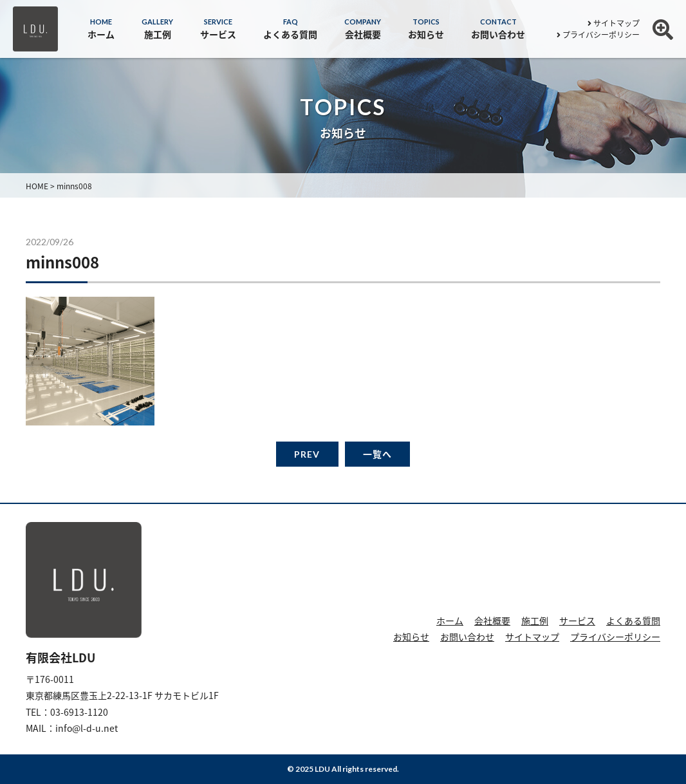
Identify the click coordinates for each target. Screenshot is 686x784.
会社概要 (492, 621)
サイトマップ (614, 23)
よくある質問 (633, 621)
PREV (307, 454)
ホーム (450, 621)
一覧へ (377, 454)
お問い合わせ (467, 637)
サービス (577, 621)
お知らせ (411, 637)
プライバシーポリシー (598, 35)
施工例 (535, 621)
